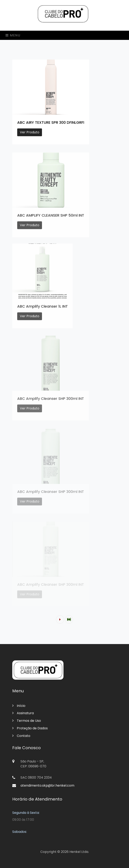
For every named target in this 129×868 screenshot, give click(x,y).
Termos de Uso (27, 721)
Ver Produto (30, 132)
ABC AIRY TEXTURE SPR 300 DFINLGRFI (51, 122)
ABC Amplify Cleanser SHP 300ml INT (51, 401)
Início (19, 706)
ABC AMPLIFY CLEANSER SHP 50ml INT (51, 218)
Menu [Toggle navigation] (13, 35)
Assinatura (23, 713)
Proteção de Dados (30, 728)
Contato (21, 736)
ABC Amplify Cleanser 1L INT (42, 309)
